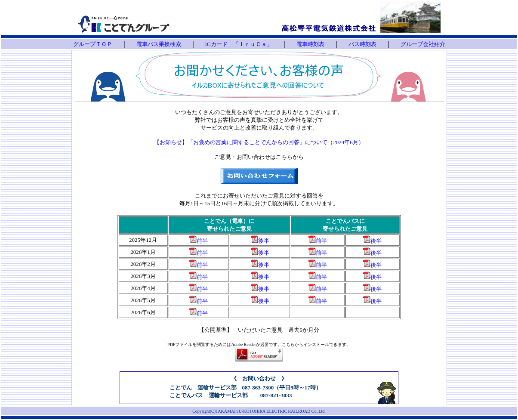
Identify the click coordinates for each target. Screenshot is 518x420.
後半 (264, 241)
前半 (202, 241)
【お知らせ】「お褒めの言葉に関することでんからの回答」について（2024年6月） (259, 142)
